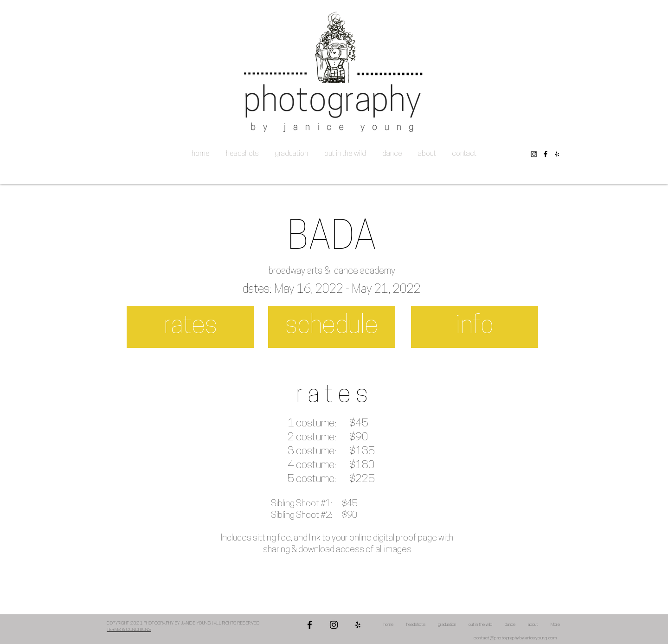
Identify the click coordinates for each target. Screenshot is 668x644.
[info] (475, 327)
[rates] (190, 327)
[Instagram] (534, 154)
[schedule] (332, 327)
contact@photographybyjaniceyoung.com (515, 638)
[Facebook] (546, 154)
